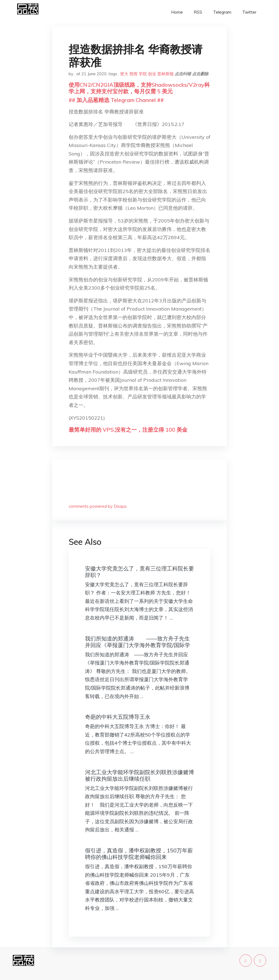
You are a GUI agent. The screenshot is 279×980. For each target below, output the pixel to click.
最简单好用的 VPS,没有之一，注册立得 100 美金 (128, 430)
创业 (152, 74)
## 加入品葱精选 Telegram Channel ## (116, 100)
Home (177, 12)
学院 (143, 74)
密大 (124, 74)
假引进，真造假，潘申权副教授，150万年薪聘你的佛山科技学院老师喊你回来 (139, 854)
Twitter (249, 12)
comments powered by (98, 506)
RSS (198, 12)
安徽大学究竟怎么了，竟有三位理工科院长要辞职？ (139, 572)
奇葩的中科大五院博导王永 (118, 717)
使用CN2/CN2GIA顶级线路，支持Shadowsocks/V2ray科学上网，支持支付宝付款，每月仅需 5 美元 (139, 88)
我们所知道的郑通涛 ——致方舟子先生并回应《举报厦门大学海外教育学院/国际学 (138, 642)
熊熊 (134, 74)
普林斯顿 (165, 74)
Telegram (222, 12)
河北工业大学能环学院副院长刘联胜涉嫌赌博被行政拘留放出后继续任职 (139, 775)
